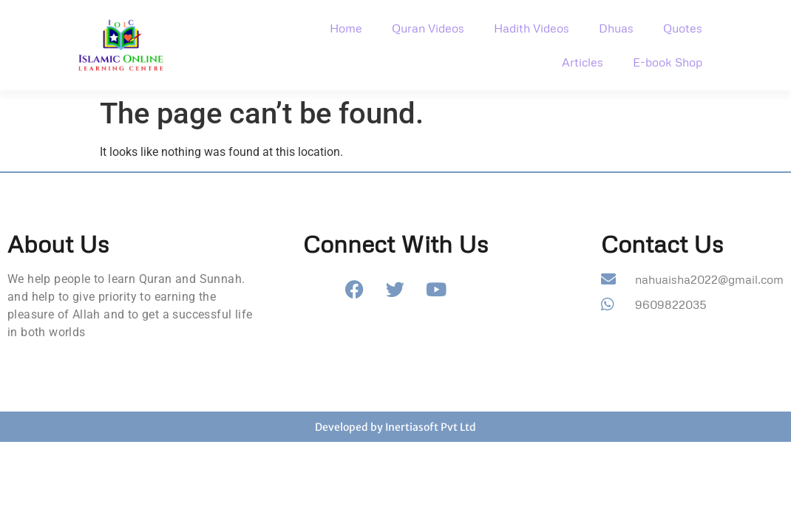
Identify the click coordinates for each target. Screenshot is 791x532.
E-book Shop (668, 62)
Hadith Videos (532, 28)
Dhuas (616, 28)
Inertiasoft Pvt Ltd (431, 427)
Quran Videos (428, 28)
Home (346, 28)
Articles (583, 62)
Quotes (683, 28)
